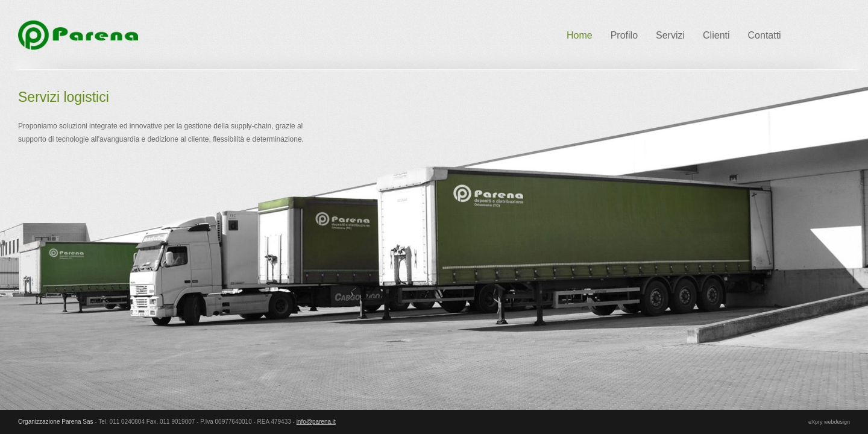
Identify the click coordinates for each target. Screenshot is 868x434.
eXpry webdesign (829, 422)
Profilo (624, 35)
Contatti (765, 35)
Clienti (716, 35)
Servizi (670, 35)
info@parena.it (316, 422)
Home (580, 35)
